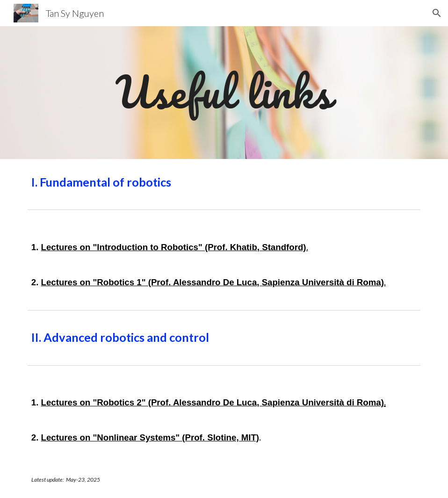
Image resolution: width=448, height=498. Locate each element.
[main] (224, 93)
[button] (437, 13)
